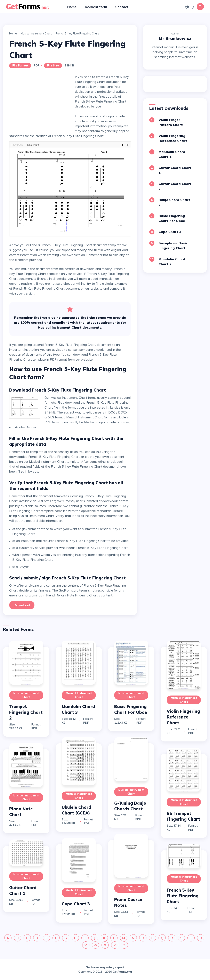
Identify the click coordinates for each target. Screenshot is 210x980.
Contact (122, 7)
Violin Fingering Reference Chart (183, 717)
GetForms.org (122, 972)
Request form (96, 7)
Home (72, 7)
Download (22, 605)
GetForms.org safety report (105, 967)
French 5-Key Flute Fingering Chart (183, 896)
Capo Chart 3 (170, 232)
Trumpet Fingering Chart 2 (26, 712)
